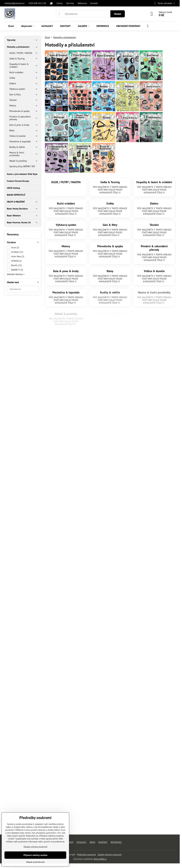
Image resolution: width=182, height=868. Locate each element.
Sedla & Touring (110, 182)
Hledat (118, 14)
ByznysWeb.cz (100, 859)
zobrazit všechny (16, 274)
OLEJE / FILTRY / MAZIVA (66, 182)
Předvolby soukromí (87, 854)
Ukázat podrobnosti (35, 862)
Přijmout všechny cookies (35, 855)
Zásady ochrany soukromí (110, 854)
